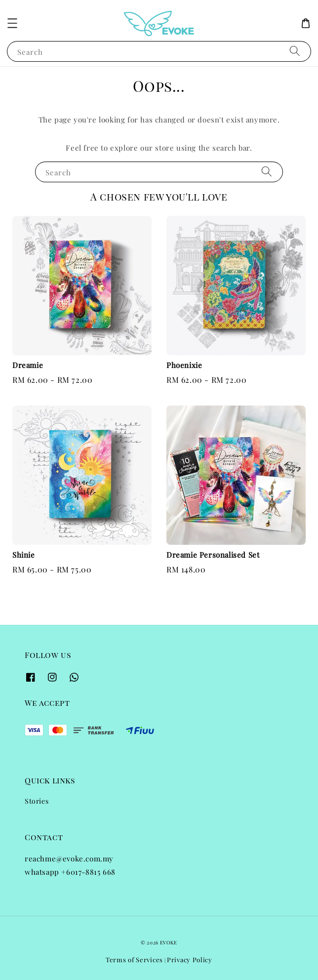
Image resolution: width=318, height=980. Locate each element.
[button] (12, 23)
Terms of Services (134, 960)
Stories (37, 801)
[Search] (295, 51)
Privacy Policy (190, 960)
